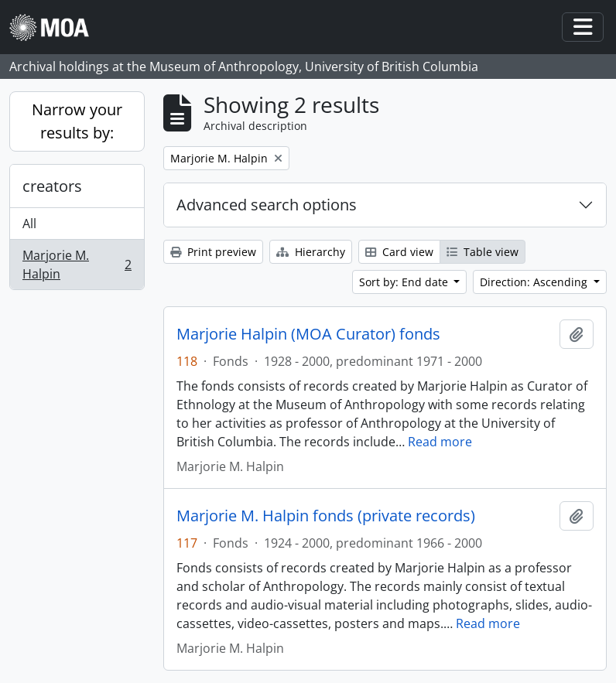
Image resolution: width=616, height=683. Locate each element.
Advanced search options (267, 205)
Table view (483, 252)
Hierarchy (311, 252)
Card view (399, 252)
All (29, 224)
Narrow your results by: (77, 121)
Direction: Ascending (535, 282)
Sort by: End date (405, 282)
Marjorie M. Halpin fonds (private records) (326, 516)
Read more (440, 442)
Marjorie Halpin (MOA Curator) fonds (308, 334)
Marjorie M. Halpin (77, 265)
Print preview (213, 252)
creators (52, 186)
